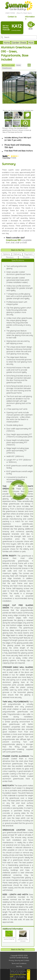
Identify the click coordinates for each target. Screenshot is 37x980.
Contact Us (12, 17)
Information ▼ (30, 18)
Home (7, 43)
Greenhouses (7, 68)
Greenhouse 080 (13, 240)
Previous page (8, 65)
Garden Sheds (19, 43)
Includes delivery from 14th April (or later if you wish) (18, 139)
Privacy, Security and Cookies (19, 960)
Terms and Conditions (19, 963)
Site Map (19, 966)
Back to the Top (18, 250)
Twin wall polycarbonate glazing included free (9, 938)
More (31, 43)
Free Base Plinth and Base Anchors (19, 151)
